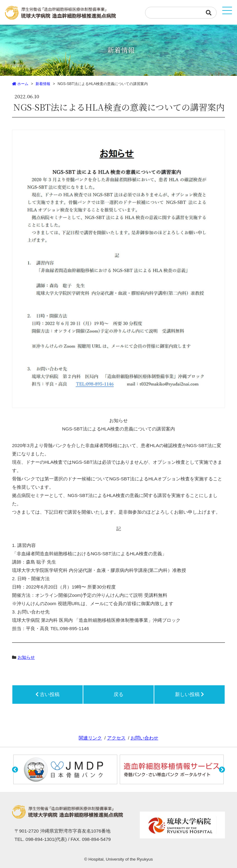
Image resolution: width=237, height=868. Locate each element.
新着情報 (43, 84)
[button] (16, 771)
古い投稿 (48, 694)
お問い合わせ (144, 738)
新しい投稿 (189, 694)
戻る (118, 694)
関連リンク (90, 738)
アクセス (116, 738)
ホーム (20, 84)
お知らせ (26, 657)
